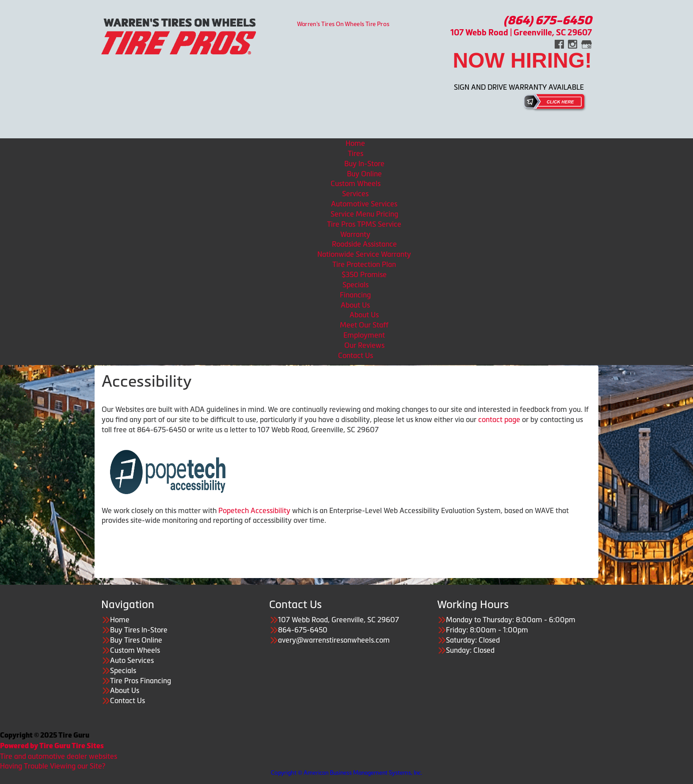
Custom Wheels (356, 183)
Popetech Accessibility (254, 510)
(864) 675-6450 (548, 20)
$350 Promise (364, 274)
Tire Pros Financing (141, 681)
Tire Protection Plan (364, 264)
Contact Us (356, 355)
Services (355, 194)
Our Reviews (364, 345)
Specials (356, 285)
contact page (499, 419)
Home (355, 143)
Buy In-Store (364, 164)
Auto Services (132, 660)
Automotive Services (364, 204)
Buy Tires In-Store (139, 630)
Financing (355, 295)
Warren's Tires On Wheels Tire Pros (343, 24)
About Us (355, 305)
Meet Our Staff (364, 325)
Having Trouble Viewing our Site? (53, 766)
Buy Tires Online (136, 640)
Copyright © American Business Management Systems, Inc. (346, 773)
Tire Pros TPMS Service (364, 224)
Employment (364, 335)
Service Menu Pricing (364, 214)
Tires (356, 153)
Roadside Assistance (364, 244)
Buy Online (364, 174)
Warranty (355, 234)
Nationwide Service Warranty (364, 254)
